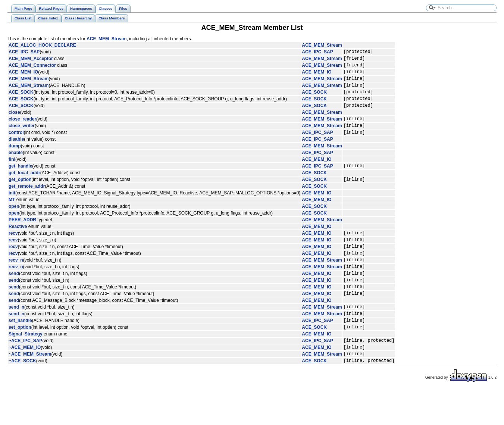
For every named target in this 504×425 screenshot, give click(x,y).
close (14, 122)
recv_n (16, 281)
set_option (20, 358)
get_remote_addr (27, 202)
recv (13, 250)
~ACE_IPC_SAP (25, 373)
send (14, 297)
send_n (16, 335)
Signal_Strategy (26, 365)
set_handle (20, 350)
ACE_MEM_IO (23, 76)
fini (12, 173)
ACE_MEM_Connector (32, 68)
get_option (20, 195)
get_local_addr (24, 187)
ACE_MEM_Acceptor (31, 60)
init (12, 209)
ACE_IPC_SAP (24, 53)
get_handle (20, 180)
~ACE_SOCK (22, 396)
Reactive (18, 242)
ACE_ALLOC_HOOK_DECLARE (42, 45)
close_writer (22, 138)
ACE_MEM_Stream (107, 39)
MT (12, 215)
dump (15, 159)
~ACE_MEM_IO (25, 381)
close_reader (22, 130)
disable (16, 153)
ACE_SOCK (21, 100)
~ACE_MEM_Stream (30, 388)
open (14, 222)
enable (16, 166)
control (16, 146)
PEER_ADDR (22, 235)
